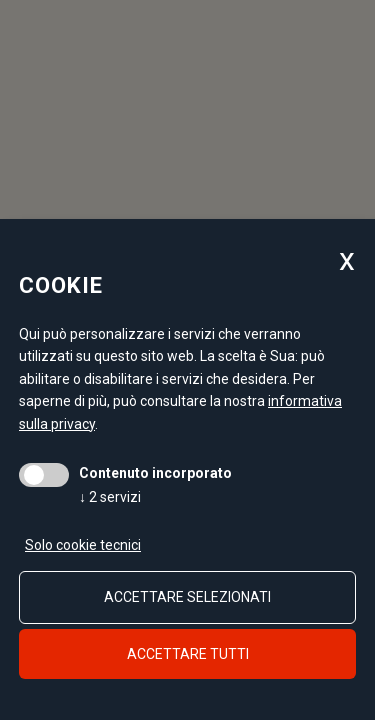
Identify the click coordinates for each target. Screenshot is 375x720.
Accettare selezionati (187, 597)
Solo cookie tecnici (83, 545)
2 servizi (110, 497)
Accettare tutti (188, 654)
